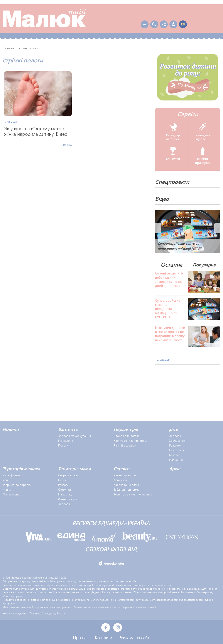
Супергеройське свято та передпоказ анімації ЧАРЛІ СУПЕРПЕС (168, 309)
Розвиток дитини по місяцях (133, 494)
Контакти (104, 637)
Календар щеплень (127, 485)
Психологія (66, 441)
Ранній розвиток (125, 445)
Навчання (176, 460)
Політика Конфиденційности (47, 613)
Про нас (81, 637)
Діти (174, 429)
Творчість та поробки (17, 485)
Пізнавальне (11, 494)
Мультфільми (11, 475)
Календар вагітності (127, 475)
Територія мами (74, 468)
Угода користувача (14, 613)
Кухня (62, 480)
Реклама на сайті (134, 637)
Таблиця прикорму (127, 489)
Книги (7, 489)
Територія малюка (21, 468)
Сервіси (188, 114)
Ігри (5, 480)
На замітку (65, 494)
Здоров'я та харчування (74, 436)
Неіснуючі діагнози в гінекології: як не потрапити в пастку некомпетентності (170, 334)
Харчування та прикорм (130, 441)
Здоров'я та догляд (127, 436)
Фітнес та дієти (68, 499)
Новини (11, 429)
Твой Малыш (44, 18)
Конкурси (120, 480)
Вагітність (68, 429)
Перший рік (126, 429)
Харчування (177, 441)
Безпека (175, 455)
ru (183, 24)
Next (217, 228)
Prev (158, 228)
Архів (175, 468)
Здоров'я (175, 436)
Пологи (63, 445)
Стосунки (64, 489)
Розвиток (175, 445)
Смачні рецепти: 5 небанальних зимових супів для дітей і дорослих (169, 279)
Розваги (63, 485)
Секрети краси (68, 475)
